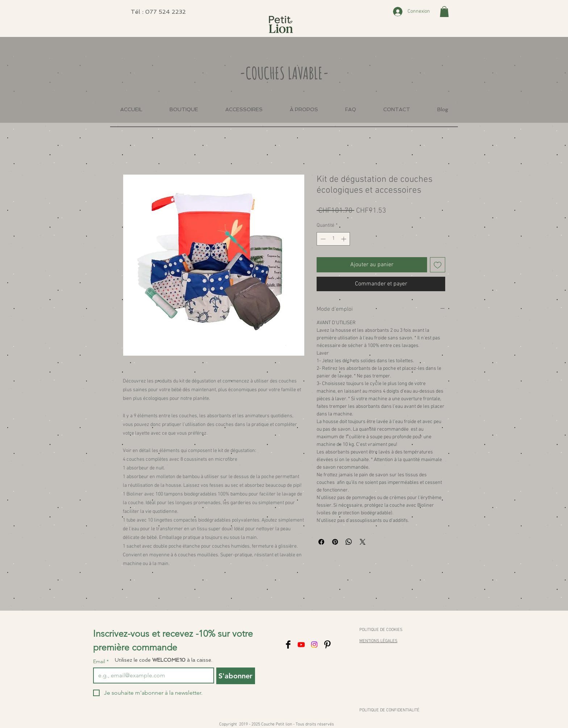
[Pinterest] (327, 645)
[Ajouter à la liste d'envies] (438, 265)
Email (101, 662)
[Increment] (344, 239)
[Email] (151, 675)
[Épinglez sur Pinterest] (335, 542)
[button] (444, 12)
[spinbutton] (333, 239)
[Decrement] (322, 239)
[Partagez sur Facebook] (321, 542)
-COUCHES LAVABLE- (284, 73)
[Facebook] (288, 645)
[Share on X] (363, 542)
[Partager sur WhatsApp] (349, 542)
